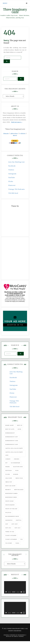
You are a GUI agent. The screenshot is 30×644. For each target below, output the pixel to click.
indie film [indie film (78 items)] (19, 478)
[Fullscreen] (24, 592)
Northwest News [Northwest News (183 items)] (11, 497)
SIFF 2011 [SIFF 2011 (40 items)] (8, 528)
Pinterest (12, 185)
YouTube (12, 178)
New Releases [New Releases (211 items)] (19, 490)
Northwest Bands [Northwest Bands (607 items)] (11, 493)
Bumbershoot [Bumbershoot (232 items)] (10, 433)
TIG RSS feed (13, 193)
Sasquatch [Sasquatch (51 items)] (9, 520)
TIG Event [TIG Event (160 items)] (9, 543)
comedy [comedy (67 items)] (8, 459)
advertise (14, 134)
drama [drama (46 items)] (8, 467)
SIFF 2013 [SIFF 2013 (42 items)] (17, 528)
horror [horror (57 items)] (16, 474)
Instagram (12, 174)
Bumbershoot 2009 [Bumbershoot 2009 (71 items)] (12, 444)
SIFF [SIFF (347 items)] (7, 524)
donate (6, 134)
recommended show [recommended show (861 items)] (12, 516)
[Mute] (21, 592)
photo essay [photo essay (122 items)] (9, 501)
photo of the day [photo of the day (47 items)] (11, 509)
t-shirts (22, 134)
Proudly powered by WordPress (15, 635)
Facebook (12, 166)
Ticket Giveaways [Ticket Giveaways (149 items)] (11, 539)
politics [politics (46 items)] (8, 513)
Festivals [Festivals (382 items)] (9, 470)
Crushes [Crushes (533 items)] (17, 459)
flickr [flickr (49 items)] (8, 474)
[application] (15, 587)
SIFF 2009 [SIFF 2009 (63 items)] (15, 524)
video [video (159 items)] (17, 543)
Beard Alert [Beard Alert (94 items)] (10, 425)
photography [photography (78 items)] (10, 505)
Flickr (11, 181)
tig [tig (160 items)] (22, 539)
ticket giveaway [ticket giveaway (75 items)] (11, 536)
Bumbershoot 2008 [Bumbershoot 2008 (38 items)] (12, 441)
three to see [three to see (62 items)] (10, 532)
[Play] (6, 592)
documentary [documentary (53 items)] (16, 463)
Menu (5, 3)
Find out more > (17, 122)
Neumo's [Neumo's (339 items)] (8, 490)
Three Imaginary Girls (15, 11)
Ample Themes (19, 636)
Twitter (11, 170)
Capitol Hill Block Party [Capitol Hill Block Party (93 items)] (14, 448)
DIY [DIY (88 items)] (6, 463)
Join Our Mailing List (17, 162)
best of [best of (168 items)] (20, 425)
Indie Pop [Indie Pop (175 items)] (9, 482)
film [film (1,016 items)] (17, 470)
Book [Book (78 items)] (19, 429)
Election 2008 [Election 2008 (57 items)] (18, 467)
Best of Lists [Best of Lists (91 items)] (10, 429)
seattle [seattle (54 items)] (19, 520)
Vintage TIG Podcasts (17, 189)
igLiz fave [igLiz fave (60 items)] (9, 478)
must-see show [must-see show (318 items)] (10, 486)
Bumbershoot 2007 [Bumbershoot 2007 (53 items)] (12, 437)
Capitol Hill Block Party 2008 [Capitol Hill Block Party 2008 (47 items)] (14, 454)
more (15, 135)
